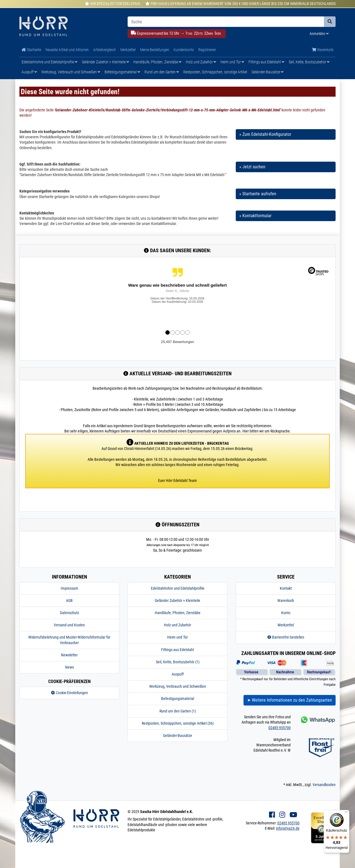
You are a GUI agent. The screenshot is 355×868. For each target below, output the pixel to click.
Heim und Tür (232, 62)
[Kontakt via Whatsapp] (317, 720)
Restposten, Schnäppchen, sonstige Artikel (215, 72)
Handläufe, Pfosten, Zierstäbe (157, 62)
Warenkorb (323, 50)
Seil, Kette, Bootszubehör (309, 62)
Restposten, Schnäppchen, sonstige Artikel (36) (178, 723)
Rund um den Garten (162, 72)
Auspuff (29, 72)
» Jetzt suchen (252, 167)
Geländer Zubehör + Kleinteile (105, 62)
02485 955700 (280, 728)
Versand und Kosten (69, 625)
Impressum (69, 588)
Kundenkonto (184, 50)
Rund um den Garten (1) (178, 711)
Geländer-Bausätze (267, 72)
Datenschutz (69, 613)
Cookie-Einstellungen (69, 693)
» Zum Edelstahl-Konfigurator (265, 134)
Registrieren (207, 50)
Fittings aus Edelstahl (266, 62)
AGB (69, 601)
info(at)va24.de (288, 828)
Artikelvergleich (105, 50)
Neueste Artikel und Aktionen (67, 50)
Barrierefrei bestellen (286, 637)
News (69, 667)
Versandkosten (324, 785)
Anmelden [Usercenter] (319, 34)
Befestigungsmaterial (122, 72)
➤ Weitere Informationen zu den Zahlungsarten (290, 700)
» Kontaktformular (255, 216)
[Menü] (346, 813)
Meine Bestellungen (155, 50)
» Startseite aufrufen (258, 194)
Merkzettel (128, 50)
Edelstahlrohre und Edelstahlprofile (50, 62)
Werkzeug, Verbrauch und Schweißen (71, 72)
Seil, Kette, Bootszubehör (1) (178, 662)
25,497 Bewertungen (177, 342)
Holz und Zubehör (201, 62)
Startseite (31, 50)
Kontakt (286, 588)
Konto (286, 613)
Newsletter (69, 655)
